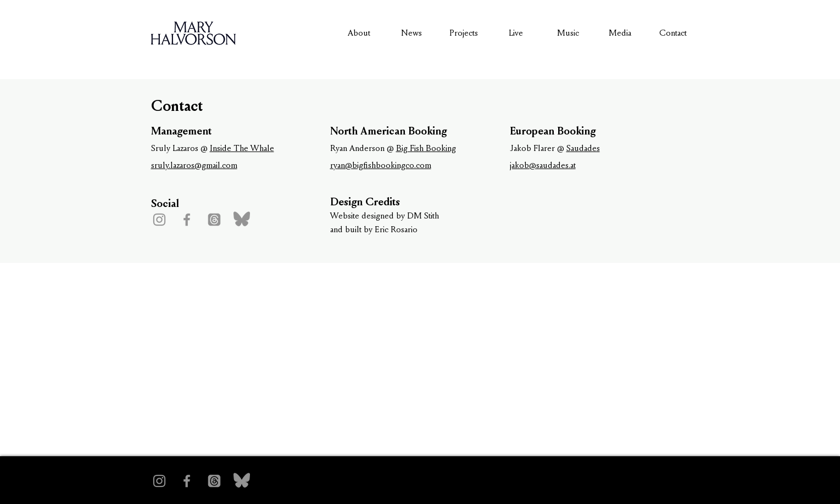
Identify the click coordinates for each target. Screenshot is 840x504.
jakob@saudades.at (543, 165)
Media (620, 33)
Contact (673, 33)
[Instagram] (159, 220)
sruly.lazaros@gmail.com (194, 165)
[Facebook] (187, 220)
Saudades (583, 148)
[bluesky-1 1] (242, 220)
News (411, 33)
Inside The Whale (242, 148)
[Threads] (214, 220)
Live (516, 33)
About (359, 33)
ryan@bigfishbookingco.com (381, 165)
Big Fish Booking (426, 148)
